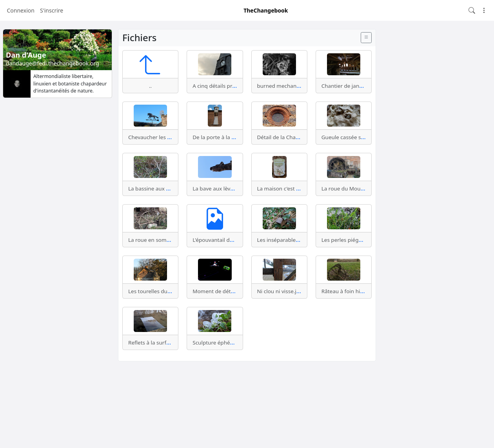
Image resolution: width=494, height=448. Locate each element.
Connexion (21, 10)
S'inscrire (52, 10)
